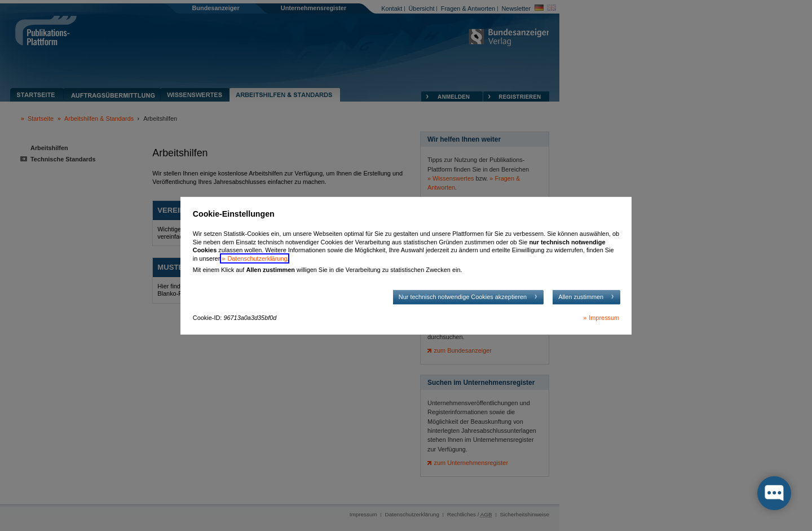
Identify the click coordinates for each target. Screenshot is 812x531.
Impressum (604, 318)
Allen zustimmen (581, 297)
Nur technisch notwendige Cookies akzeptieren (463, 297)
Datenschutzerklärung (257, 258)
